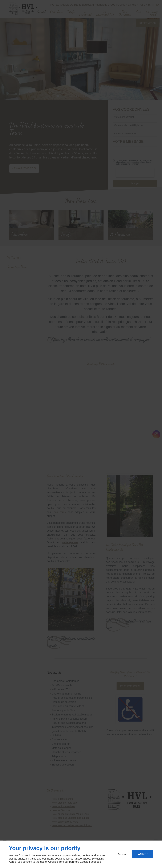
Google (84, 862)
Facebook (95, 862)
